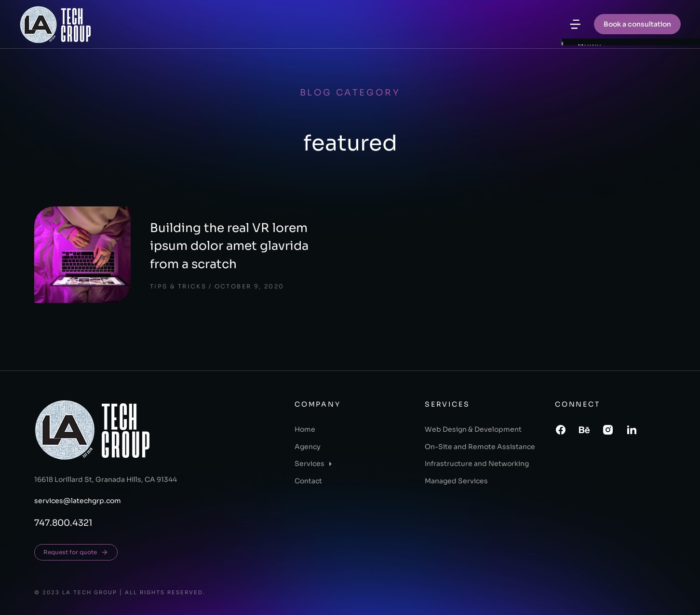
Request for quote (76, 552)
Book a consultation (637, 24)
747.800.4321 (63, 523)
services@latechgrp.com (78, 501)
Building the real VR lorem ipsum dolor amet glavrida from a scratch (229, 246)
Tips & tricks (178, 286)
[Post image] (82, 255)
